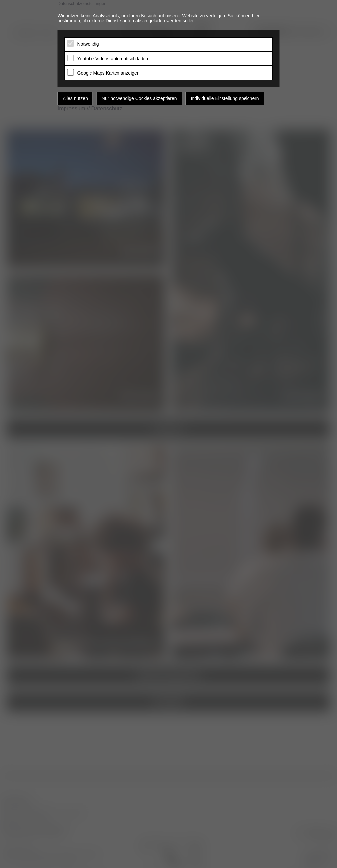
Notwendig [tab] (88, 44)
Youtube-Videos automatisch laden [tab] (113, 59)
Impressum (71, 108)
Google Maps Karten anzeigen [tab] (108, 73)
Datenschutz (107, 108)
